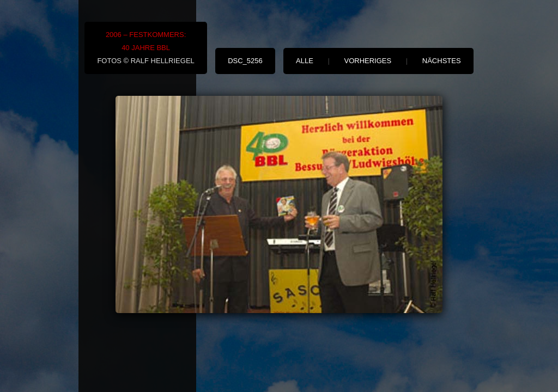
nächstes (442, 61)
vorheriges (368, 61)
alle (305, 61)
